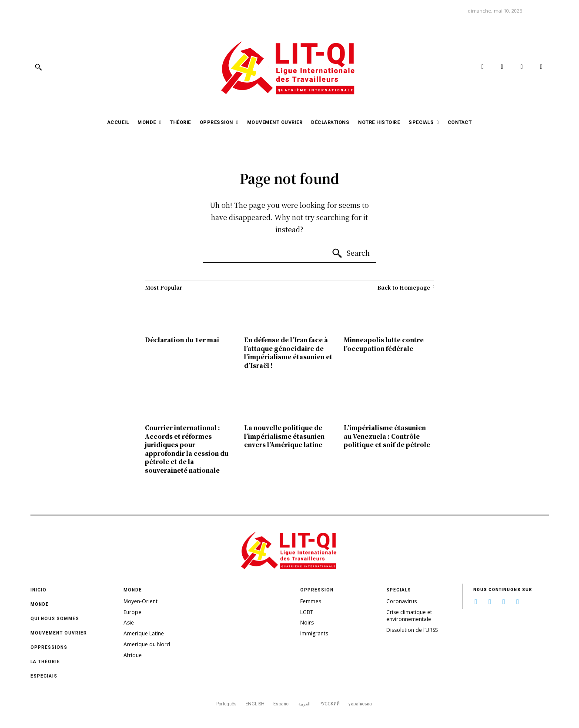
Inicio (38, 590)
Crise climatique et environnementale (409, 616)
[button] (38, 67)
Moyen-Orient (141, 601)
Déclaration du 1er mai (182, 340)
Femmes (311, 601)
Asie (129, 623)
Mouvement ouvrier (59, 633)
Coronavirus (402, 601)
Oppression (317, 590)
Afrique (133, 655)
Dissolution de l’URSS (412, 630)
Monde (40, 604)
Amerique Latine (144, 633)
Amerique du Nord (147, 644)
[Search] (351, 254)
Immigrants (314, 633)
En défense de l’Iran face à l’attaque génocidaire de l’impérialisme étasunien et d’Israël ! (288, 352)
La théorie (45, 662)
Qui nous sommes (55, 619)
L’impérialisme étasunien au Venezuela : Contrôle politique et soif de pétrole (387, 436)
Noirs (307, 623)
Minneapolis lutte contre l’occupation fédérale (384, 344)
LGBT (307, 612)
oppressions (49, 647)
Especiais (44, 676)
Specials (399, 590)
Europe (132, 612)
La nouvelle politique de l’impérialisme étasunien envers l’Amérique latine (284, 436)
